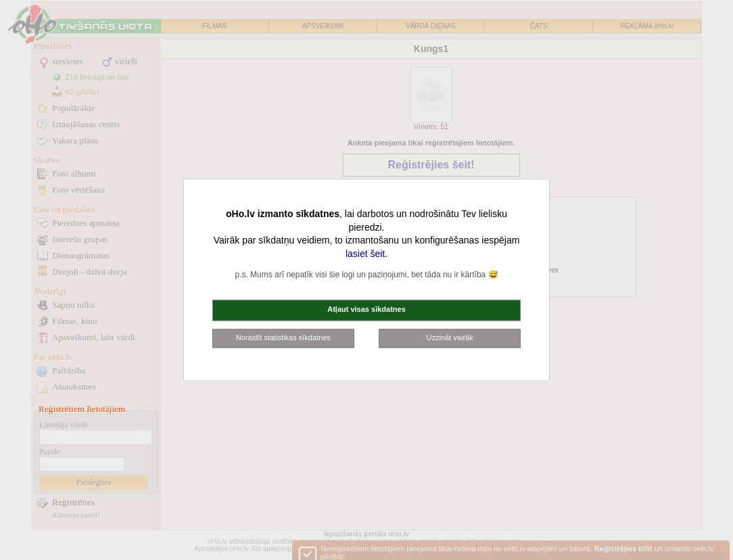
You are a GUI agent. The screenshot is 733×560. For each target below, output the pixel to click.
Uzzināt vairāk (450, 337)
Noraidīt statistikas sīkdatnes (283, 337)
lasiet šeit (365, 254)
